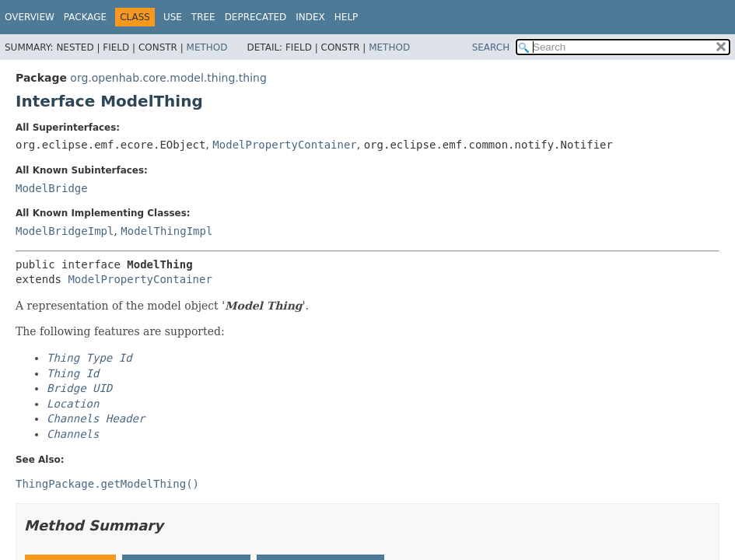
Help (346, 17)
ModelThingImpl (166, 231)
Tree (203, 17)
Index (310, 17)
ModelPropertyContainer (284, 145)
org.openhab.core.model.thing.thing (168, 78)
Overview (30, 17)
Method (207, 47)
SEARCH (491, 47)
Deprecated (256, 17)
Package (85, 17)
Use (173, 17)
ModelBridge (52, 188)
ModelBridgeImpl (65, 231)
